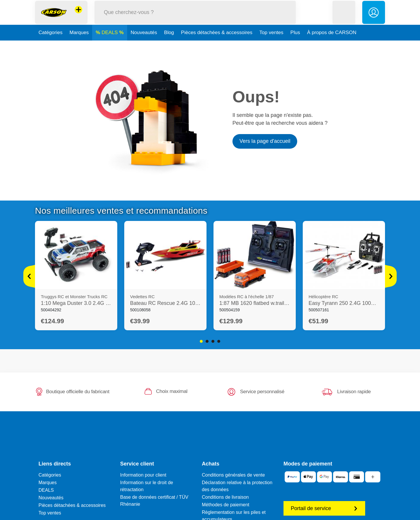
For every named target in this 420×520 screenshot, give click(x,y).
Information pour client (143, 475)
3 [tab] (213, 341)
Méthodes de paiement (226, 505)
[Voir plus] (29, 276)
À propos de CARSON (332, 45)
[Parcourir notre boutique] (195, 19)
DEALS (110, 45)
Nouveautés (144, 45)
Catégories (50, 45)
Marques (79, 45)
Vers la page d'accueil (265, 141)
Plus (295, 45)
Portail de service (324, 508)
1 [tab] (201, 341)
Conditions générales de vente (233, 475)
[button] (344, 19)
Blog (169, 45)
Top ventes (271, 45)
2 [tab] (207, 341)
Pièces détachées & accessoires (217, 45)
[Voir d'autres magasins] (78, 16)
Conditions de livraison (225, 497)
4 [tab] (219, 341)
